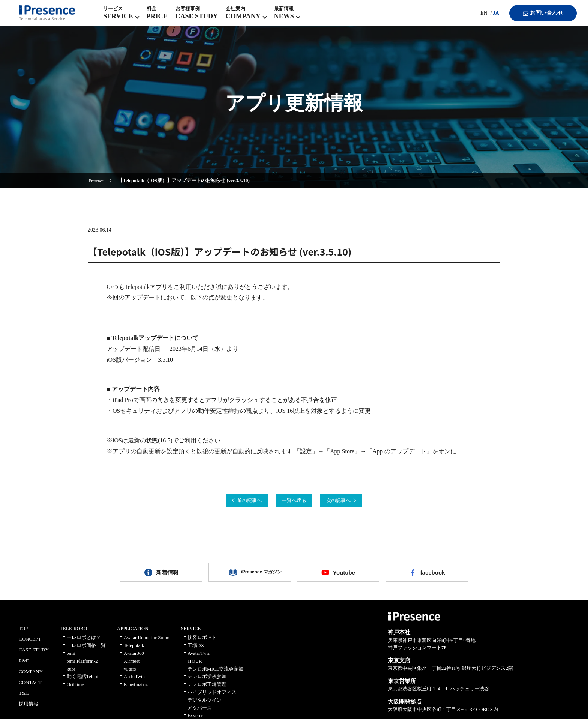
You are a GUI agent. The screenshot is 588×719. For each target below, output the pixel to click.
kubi (71, 675)
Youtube (344, 577)
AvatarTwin (199, 660)
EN (476, 19)
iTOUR (195, 667)
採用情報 (28, 711)
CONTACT (30, 689)
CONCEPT (30, 646)
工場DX (196, 652)
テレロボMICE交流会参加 (216, 675)
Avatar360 (134, 660)
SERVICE (191, 635)
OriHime (75, 691)
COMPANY (31, 678)
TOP (23, 635)
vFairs (130, 675)
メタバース (200, 714)
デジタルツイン (205, 706)
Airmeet (132, 667)
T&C (24, 700)
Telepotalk (134, 652)
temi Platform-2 (82, 667)
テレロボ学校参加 (207, 683)
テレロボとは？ (84, 644)
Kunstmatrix (136, 691)
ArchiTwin (134, 683)
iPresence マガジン (255, 577)
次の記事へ (355, 502)
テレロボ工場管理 (207, 691)
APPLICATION (133, 635)
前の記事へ (232, 502)
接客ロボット (202, 644)
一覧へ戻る (294, 502)
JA (488, 19)
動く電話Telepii (83, 683)
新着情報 (167, 577)
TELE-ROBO (73, 635)
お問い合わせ (536, 19)
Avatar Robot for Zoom (147, 644)
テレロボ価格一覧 (86, 652)
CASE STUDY (34, 657)
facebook (432, 577)
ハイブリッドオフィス (212, 699)
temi (71, 660)
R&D (24, 667)
